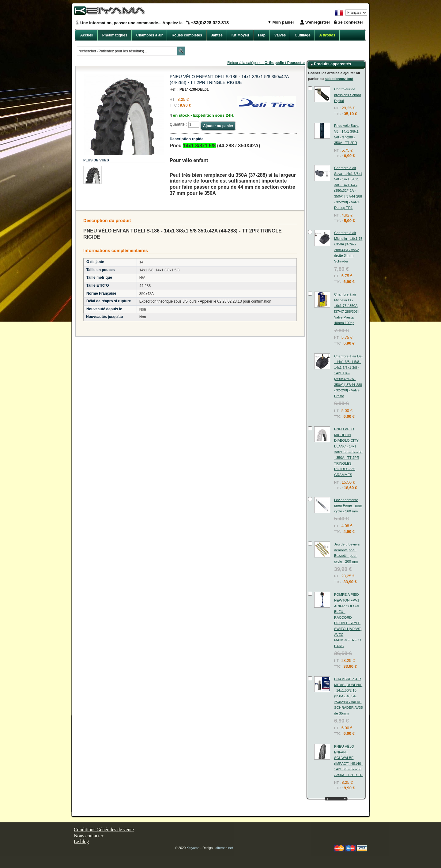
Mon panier (283, 22)
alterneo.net (224, 848)
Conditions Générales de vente (104, 830)
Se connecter (350, 22)
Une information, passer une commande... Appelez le (155, 23)
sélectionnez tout (339, 79)
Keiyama (193, 848)
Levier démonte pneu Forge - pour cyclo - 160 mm (348, 506)
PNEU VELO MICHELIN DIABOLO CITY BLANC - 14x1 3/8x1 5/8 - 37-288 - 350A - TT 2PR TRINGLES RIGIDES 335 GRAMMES (348, 452)
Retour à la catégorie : (266, 63)
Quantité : (178, 124)
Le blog (81, 842)
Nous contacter (89, 836)
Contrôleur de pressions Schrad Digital (348, 95)
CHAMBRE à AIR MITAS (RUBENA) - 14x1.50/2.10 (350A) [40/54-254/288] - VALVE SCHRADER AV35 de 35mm (348, 696)
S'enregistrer (318, 22)
